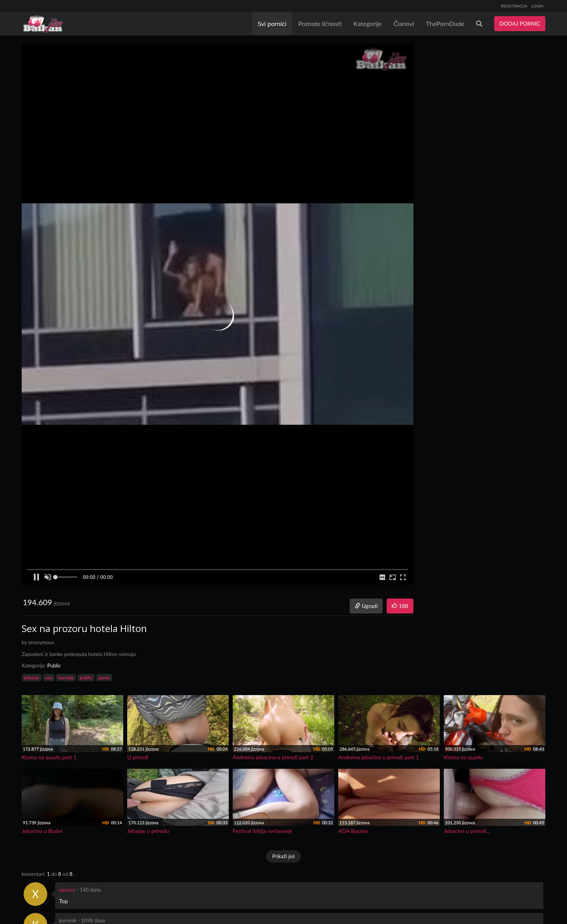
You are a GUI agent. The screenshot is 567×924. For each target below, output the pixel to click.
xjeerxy (67, 890)
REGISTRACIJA (514, 6)
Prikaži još (283, 856)
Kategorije (368, 23)
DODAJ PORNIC (520, 23)
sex (49, 678)
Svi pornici (272, 23)
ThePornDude (445, 23)
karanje (66, 678)
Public (54, 666)
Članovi (404, 23)
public (86, 678)
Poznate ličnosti (320, 23)
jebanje (32, 678)
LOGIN (537, 6)
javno (104, 678)
